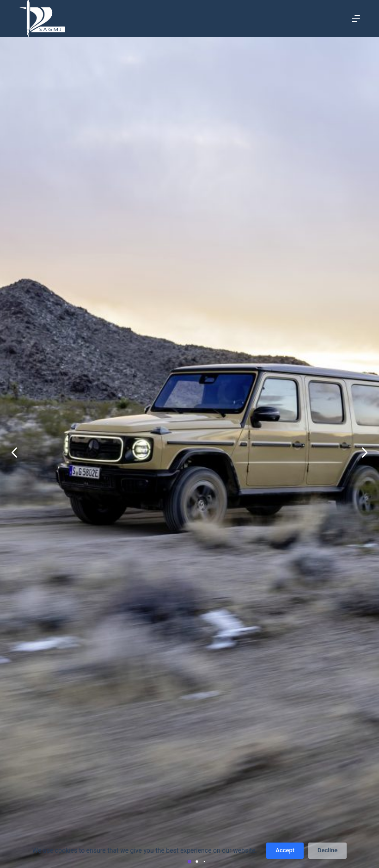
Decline (327, 850)
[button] (365, 453)
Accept (285, 850)
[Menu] (356, 19)
